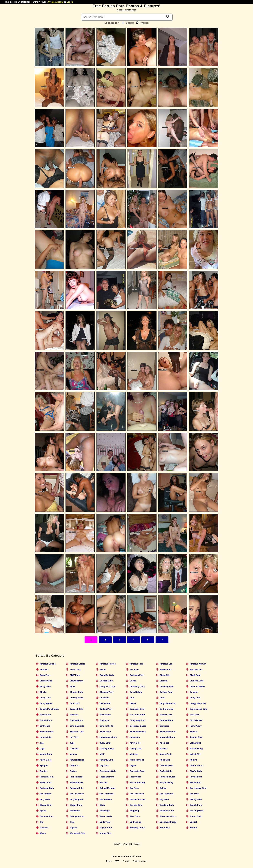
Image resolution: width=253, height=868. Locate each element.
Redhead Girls (47, 788)
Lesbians (74, 749)
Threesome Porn (168, 816)
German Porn (166, 720)
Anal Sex (44, 669)
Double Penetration (49, 709)
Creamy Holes (77, 698)
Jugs (72, 743)
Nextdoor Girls (137, 760)
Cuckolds (104, 698)
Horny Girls (45, 737)
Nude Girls (165, 760)
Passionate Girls (108, 771)
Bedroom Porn (137, 675)
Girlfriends (45, 726)
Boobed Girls (106, 681)
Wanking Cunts (137, 828)
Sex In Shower (77, 794)
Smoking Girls (167, 805)
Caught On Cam (108, 686)
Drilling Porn (106, 709)
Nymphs (44, 765)
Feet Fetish (105, 715)
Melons (73, 754)
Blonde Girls (46, 681)
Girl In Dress (196, 720)
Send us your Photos (122, 856)
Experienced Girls (199, 709)
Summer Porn (46, 816)
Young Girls (106, 833)
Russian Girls (76, 788)
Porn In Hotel (76, 777)
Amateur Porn (137, 664)
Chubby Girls (76, 692)
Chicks (43, 692)
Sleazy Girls (46, 805)
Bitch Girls (165, 675)
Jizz (42, 743)
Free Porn (195, 715)
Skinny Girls (196, 799)
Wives (43, 833)
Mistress (134, 754)
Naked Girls (195, 754)
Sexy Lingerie (76, 799)
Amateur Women (198, 664)
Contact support (140, 861)
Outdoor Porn (196, 765)
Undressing (135, 822)
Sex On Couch (137, 794)
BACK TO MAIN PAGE (126, 844)
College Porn (166, 692)
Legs (42, 749)
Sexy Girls (45, 799)
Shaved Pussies (138, 799)
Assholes (134, 669)
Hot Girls (74, 737)
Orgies (133, 765)
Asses (103, 669)
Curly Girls (195, 698)
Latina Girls (195, 743)
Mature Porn (46, 754)
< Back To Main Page (126, 10)
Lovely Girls (136, 749)
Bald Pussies (196, 669)
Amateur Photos (108, 664)
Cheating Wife (167, 686)
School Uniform (107, 788)
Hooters (194, 732)
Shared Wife (106, 799)
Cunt (162, 698)
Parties (73, 771)
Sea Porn (134, 788)
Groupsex (165, 726)
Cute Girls (75, 703)
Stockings (105, 811)
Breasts (164, 681)
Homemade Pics (138, 732)
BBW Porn (75, 675)
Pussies (104, 782)
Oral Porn (74, 765)
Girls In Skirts (106, 726)
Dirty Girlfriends (168, 703)
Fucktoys (104, 720)
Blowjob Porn (76, 681)
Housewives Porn (108, 737)
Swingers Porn (77, 816)
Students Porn (167, 811)
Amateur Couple (48, 664)
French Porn (46, 720)
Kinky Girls (135, 743)
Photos (142, 23)
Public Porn (45, 782)
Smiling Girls (136, 805)
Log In (70, 2)
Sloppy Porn (76, 805)
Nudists (194, 760)
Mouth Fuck (166, 754)
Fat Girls (74, 715)
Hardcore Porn (47, 732)
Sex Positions (167, 794)
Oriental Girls (166, 765)
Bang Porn (45, 675)
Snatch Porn (196, 805)
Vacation (44, 828)
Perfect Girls (166, 771)
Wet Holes (165, 828)
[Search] (127, 17)
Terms (109, 861)
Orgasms (104, 765)
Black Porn (195, 675)
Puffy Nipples (76, 782)
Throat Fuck (196, 816)
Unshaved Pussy (168, 822)
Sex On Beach (107, 794)
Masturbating (196, 749)
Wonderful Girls (77, 833)
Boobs (133, 681)
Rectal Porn (195, 782)
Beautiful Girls (107, 675)
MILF (102, 754)
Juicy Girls (105, 743)
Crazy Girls (45, 698)
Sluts (102, 805)
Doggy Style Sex (198, 703)
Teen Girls (135, 816)
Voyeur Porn (106, 828)
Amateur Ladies (77, 664)
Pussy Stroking (137, 782)
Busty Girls (45, 686)
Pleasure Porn (47, 777)
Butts (72, 686)
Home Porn (105, 732)
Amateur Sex (166, 664)
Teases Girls (106, 816)
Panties (43, 771)
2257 (117, 861)
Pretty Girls (135, 777)
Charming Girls (137, 686)
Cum (132, 698)
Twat (72, 822)
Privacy (126, 861)
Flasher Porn (166, 715)
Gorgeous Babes (138, 726)
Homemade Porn (168, 732)
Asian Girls (75, 669)
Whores (194, 828)
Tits (42, 822)
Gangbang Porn (137, 720)
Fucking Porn (76, 720)
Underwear (105, 822)
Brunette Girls (197, 681)
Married (163, 749)
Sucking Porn (196, 811)
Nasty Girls (45, 760)
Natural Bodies (77, 760)
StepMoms (75, 811)
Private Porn (196, 777)
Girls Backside (77, 726)
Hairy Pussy (196, 726)
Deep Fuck (105, 703)
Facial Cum (45, 715)
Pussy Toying (166, 782)
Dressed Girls (76, 709)
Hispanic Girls (77, 732)
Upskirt (193, 822)
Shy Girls (164, 799)
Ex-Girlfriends (167, 709)
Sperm (43, 811)
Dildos (133, 703)
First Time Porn (137, 715)
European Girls (137, 709)
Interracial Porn (167, 737)
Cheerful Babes (197, 686)
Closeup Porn (106, 692)
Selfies (163, 788)
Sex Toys (194, 794)
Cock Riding (136, 692)
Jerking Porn (196, 737)
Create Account (56, 2)
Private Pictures (168, 777)
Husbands (135, 737)
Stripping (134, 811)
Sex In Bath (45, 794)
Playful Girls (196, 771)
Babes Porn (165, 669)
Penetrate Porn (137, 771)
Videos (128, 23)
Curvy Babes (46, 703)
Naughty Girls (106, 760)
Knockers (164, 743)
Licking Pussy (107, 749)
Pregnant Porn (107, 777)
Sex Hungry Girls (198, 788)
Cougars (194, 692)
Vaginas (74, 828)
